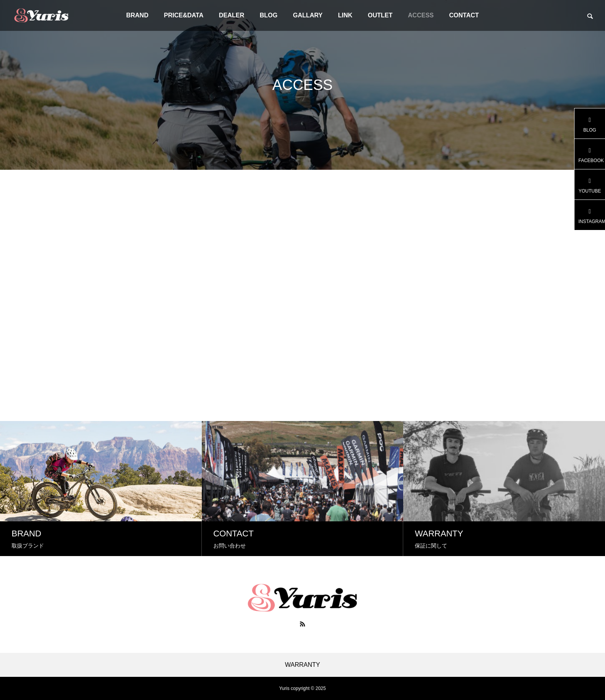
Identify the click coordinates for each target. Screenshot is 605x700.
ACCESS (421, 15)
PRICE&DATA (184, 15)
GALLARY (308, 15)
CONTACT (464, 15)
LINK (345, 15)
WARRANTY (303, 665)
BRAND (137, 15)
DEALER (232, 15)
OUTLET (380, 15)
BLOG (269, 15)
